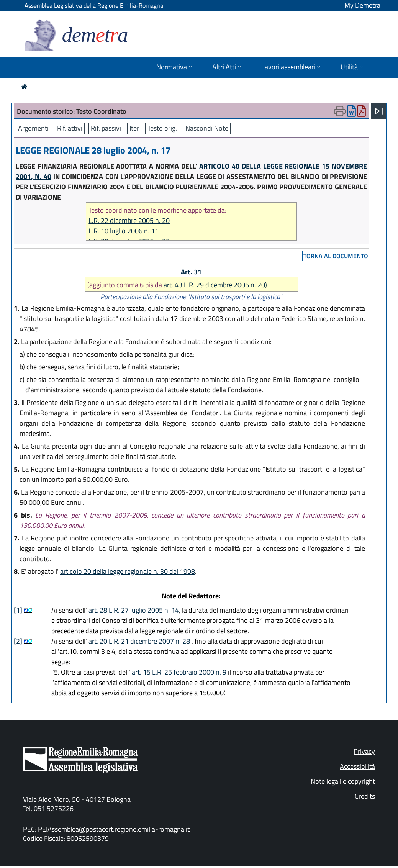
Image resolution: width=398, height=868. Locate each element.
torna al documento (336, 256)
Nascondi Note (207, 128)
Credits (365, 796)
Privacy (364, 751)
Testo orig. (162, 128)
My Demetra (362, 5)
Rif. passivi (106, 128)
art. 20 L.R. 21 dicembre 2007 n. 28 (140, 641)
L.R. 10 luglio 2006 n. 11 (124, 231)
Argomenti (33, 128)
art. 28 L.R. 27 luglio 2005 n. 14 (134, 610)
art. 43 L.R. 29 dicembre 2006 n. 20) (215, 285)
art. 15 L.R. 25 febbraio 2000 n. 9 (180, 672)
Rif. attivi (70, 128)
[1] (19, 610)
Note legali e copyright (343, 781)
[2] (19, 641)
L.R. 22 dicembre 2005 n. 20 (129, 220)
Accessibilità (357, 766)
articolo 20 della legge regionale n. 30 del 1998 (128, 571)
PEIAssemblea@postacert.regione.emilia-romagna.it (114, 829)
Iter (134, 128)
